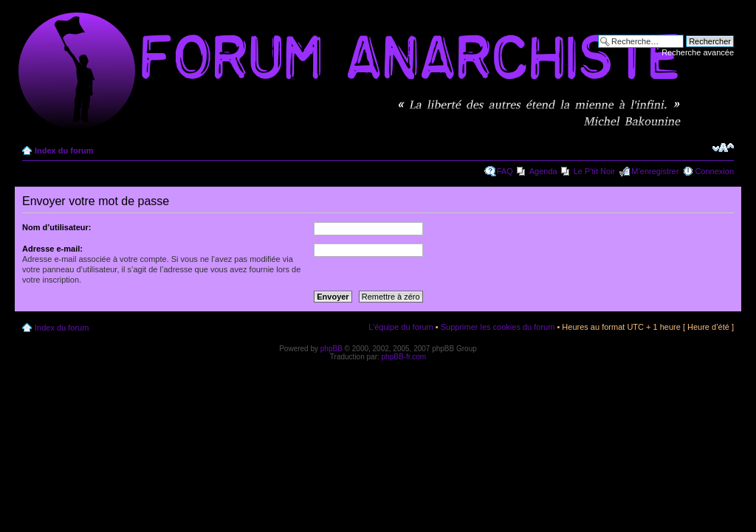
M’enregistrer (655, 171)
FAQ (505, 171)
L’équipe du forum (401, 327)
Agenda (543, 171)
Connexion (714, 171)
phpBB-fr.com (404, 357)
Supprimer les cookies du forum (498, 327)
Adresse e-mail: (52, 249)
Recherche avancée (698, 52)
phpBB (331, 349)
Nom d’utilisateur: (57, 227)
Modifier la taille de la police (723, 148)
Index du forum (64, 151)
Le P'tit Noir (595, 171)
